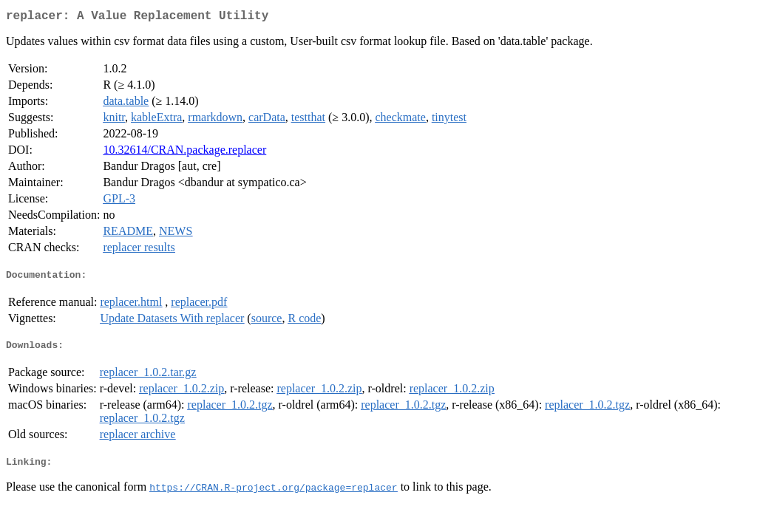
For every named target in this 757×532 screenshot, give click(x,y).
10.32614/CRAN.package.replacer (184, 153)
